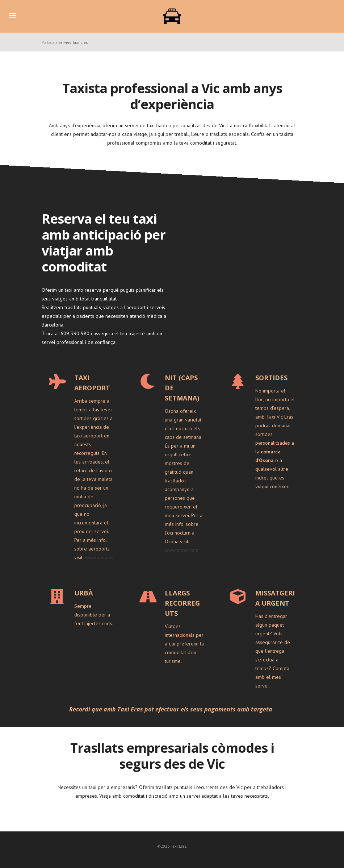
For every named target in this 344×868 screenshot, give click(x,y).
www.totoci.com (182, 550)
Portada (48, 42)
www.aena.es (99, 557)
